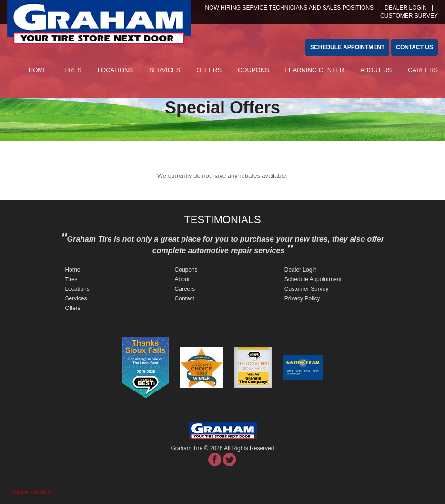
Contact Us (415, 47)
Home (38, 70)
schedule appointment (347, 47)
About (182, 279)
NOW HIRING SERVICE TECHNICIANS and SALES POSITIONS (289, 8)
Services (165, 70)
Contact (185, 298)
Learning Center (315, 70)
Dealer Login (406, 8)
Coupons (253, 70)
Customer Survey (307, 289)
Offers (209, 70)
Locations (115, 70)
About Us (376, 70)
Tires (72, 70)
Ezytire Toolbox (30, 492)
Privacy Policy (302, 298)
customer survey (409, 16)
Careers (423, 70)
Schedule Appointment (313, 279)
